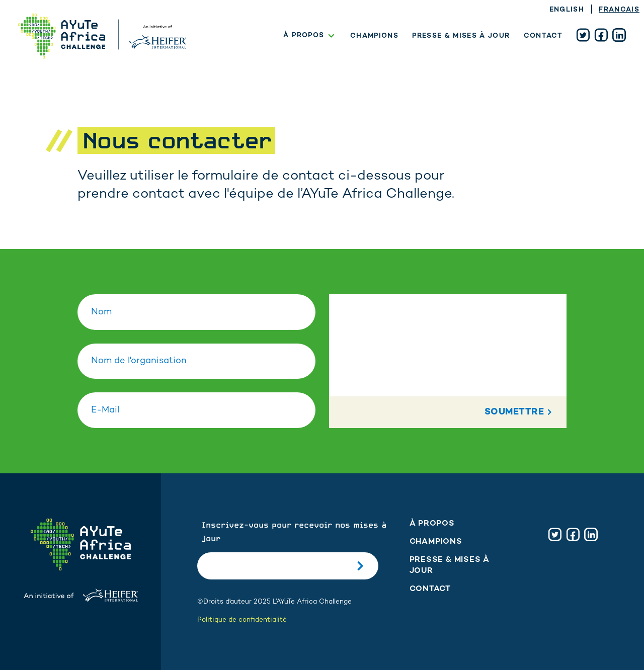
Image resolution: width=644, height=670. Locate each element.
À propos (310, 36)
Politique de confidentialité (242, 620)
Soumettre (520, 412)
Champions (374, 36)
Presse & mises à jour (461, 36)
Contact (543, 36)
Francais (619, 10)
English (567, 10)
